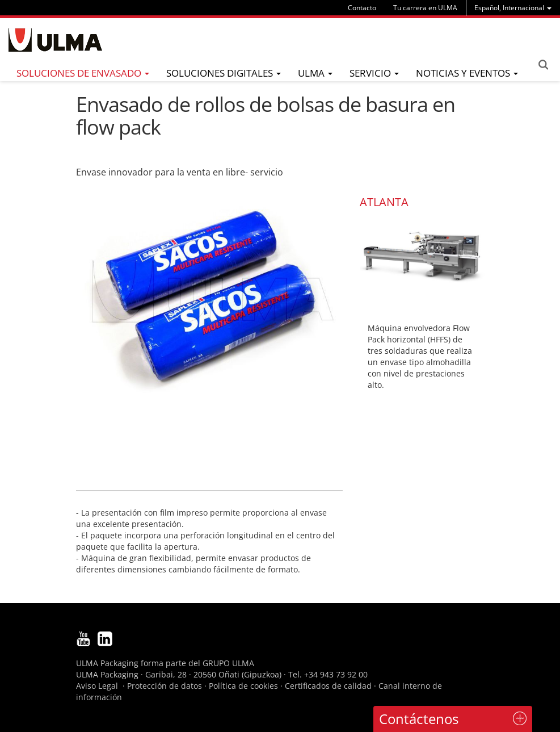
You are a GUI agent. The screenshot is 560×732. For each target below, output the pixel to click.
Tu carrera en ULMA (425, 8)
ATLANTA (384, 202)
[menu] (513, 8)
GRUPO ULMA (228, 663)
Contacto (362, 8)
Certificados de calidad (328, 686)
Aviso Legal (97, 686)
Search (543, 65)
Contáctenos (419, 719)
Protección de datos (165, 686)
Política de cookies (243, 686)
